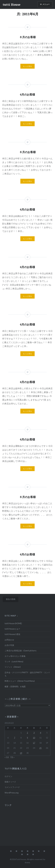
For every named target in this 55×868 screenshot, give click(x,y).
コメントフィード (12, 787)
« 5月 (7, 757)
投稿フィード (10, 782)
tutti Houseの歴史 (12, 634)
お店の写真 (9, 645)
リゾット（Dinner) (13, 667)
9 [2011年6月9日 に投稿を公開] (27, 738)
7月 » (12, 757)
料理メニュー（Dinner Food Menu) (20, 681)
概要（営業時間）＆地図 (15, 686)
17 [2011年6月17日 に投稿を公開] (34, 743)
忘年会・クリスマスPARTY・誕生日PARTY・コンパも (27, 674)
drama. (27, 862)
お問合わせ (9, 640)
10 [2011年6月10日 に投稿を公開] (34, 738)
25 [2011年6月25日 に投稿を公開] (40, 748)
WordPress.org (12, 793)
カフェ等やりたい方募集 (15, 656)
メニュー (46, 4)
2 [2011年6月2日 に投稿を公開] (27, 733)
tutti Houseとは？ (12, 629)
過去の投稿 (11, 599)
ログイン (8, 776)
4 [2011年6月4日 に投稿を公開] (40, 733)
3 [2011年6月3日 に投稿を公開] (34, 733)
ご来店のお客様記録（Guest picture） (21, 651)
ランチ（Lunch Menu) (14, 662)
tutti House (12, 4)
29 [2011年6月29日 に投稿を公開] (21, 753)
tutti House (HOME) (13, 623)
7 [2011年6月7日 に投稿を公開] (15, 738)
